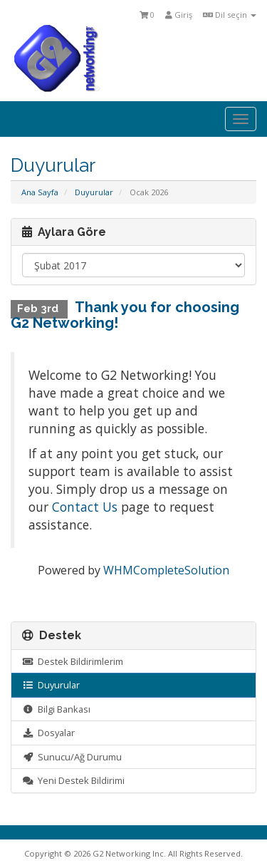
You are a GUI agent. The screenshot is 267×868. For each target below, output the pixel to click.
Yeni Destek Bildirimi (73, 780)
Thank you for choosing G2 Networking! (125, 315)
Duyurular (94, 192)
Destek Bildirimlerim (73, 661)
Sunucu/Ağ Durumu (72, 757)
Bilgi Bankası (56, 709)
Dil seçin (230, 15)
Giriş (179, 15)
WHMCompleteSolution (166, 570)
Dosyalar (48, 733)
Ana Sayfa (40, 192)
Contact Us (85, 507)
